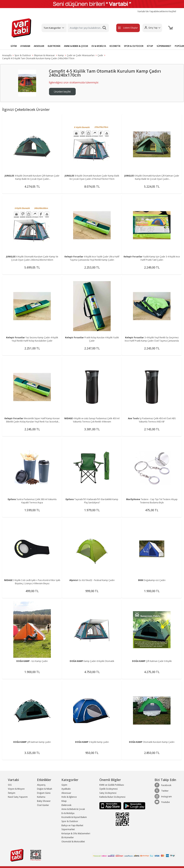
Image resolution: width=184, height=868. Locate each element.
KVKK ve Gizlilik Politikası (112, 785)
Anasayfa (7, 55)
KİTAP (150, 46)
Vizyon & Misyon (16, 789)
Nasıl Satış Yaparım (18, 797)
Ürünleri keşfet (62, 92)
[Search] (88, 28)
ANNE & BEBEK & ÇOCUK (76, 46)
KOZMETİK (115, 46)
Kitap (64, 801)
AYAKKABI (25, 46)
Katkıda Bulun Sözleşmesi (112, 797)
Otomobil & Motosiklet (73, 842)
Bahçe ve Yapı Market (72, 825)
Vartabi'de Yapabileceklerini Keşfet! (157, 11)
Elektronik (66, 805)
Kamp (61, 55)
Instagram (163, 796)
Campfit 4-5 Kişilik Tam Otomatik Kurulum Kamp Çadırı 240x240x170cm (38, 58)
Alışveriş (41, 785)
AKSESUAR (39, 46)
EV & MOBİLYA (99, 46)
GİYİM (14, 46)
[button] (151, 28)
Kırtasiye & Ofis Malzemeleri (76, 833)
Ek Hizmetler (68, 837)
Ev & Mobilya (68, 813)
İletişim (12, 793)
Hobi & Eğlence (69, 797)
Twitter (162, 791)
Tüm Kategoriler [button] (52, 28)
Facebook (163, 785)
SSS (10, 785)
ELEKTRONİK (54, 46)
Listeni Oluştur (124, 28)
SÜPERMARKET (164, 46)
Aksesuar (66, 793)
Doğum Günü (44, 793)
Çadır (100, 55)
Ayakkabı (66, 789)
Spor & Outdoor (23, 55)
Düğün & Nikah (45, 789)
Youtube (162, 802)
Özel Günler (43, 805)
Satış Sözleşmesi (108, 793)
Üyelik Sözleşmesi (109, 789)
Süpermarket (68, 829)
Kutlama (41, 797)
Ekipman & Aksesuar (44, 55)
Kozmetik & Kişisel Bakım (74, 817)
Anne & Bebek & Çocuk (73, 809)
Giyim (64, 785)
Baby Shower (44, 801)
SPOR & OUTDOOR (134, 46)
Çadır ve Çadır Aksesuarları (81, 55)
